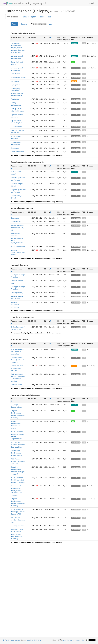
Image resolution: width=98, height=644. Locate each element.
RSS (37, 640)
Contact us (71, 640)
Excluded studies (47, 17)
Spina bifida (15, 81)
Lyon (65, 640)
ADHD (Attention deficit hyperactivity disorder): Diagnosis (18, 480)
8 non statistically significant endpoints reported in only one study (37, 310)
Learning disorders (18, 526)
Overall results (13, 17)
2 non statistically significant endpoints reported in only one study (37, 202)
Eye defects (15, 148)
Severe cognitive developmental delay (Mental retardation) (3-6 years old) (17, 534)
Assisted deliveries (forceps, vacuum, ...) (18, 228)
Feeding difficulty (17, 293)
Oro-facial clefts (16, 127)
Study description (29, 17)
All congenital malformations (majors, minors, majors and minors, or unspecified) (18, 48)
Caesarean (15, 218)
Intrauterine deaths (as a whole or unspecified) (18, 352)
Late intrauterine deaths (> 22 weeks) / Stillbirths (18, 360)
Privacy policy (80, 640)
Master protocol (15, 640)
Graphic (24, 24)
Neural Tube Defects (18, 78)
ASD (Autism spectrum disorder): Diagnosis (18, 461)
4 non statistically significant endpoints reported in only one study (37, 333)
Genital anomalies (17, 152)
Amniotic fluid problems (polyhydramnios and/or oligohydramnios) (17, 238)
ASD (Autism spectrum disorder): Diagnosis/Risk (18, 445)
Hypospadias (15, 85)
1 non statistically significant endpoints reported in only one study (37, 542)
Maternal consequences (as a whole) (18, 252)
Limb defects (15, 74)
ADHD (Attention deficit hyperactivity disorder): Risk (18, 512)
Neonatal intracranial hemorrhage (15, 305)
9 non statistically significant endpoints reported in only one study (37, 155)
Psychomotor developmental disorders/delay (16, 453)
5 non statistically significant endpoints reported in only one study (37, 258)
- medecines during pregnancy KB (24, 3)
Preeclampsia (16, 222)
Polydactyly (15, 99)
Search (91, 3)
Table (14, 24)
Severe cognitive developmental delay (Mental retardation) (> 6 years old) (17, 490)
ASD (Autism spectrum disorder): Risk (18, 520)
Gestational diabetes (18, 246)
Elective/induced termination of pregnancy (17, 368)
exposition (30, 640)
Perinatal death (16, 385)
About (7, 640)
